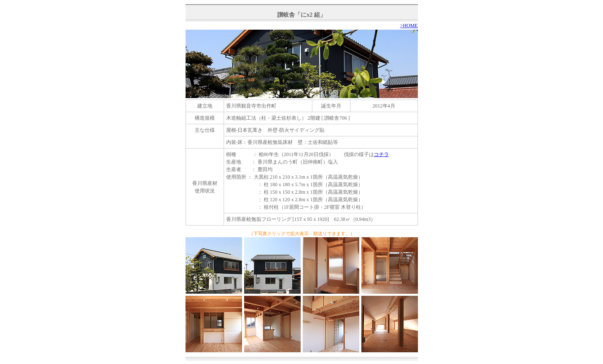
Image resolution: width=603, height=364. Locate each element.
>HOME (409, 26)
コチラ (381, 154)
